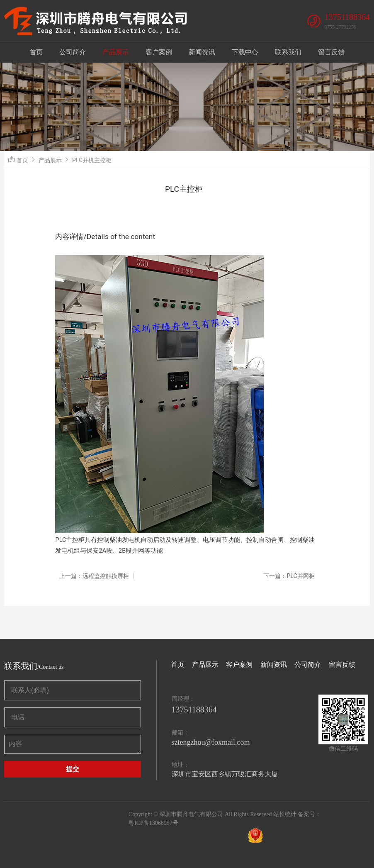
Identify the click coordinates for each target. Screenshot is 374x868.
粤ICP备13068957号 (153, 823)
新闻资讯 (202, 52)
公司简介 (73, 52)
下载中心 (245, 52)
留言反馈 (331, 52)
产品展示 (116, 52)
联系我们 (288, 52)
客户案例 (159, 52)
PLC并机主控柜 (92, 160)
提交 (73, 769)
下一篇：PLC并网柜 (289, 576)
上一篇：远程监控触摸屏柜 (94, 576)
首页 (36, 52)
